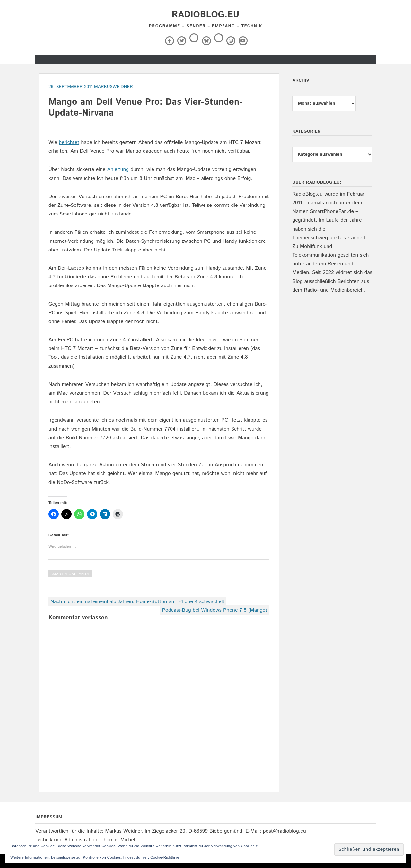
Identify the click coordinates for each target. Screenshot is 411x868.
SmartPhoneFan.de (70, 574)
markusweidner (114, 87)
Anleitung (118, 169)
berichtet (69, 142)
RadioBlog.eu (205, 15)
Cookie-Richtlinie (165, 858)
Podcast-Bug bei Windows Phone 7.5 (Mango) (215, 610)
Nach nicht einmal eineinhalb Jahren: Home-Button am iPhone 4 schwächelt (137, 602)
